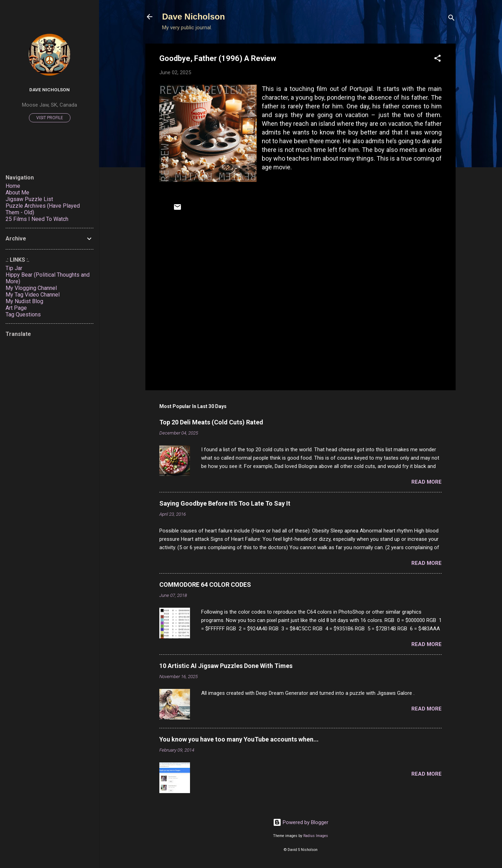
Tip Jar (14, 268)
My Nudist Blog (24, 301)
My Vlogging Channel (31, 288)
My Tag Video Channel (33, 295)
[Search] (451, 19)
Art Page (16, 308)
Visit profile (50, 118)
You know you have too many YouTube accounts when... (239, 739)
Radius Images (316, 836)
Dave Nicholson (193, 17)
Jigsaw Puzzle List (29, 199)
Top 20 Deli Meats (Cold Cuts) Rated (211, 422)
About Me (17, 193)
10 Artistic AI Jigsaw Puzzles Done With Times (226, 666)
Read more (427, 482)
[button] (438, 59)
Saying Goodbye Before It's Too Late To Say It (225, 503)
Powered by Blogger (301, 822)
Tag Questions (23, 314)
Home (13, 186)
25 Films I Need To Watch (37, 219)
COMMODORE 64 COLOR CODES (205, 585)
